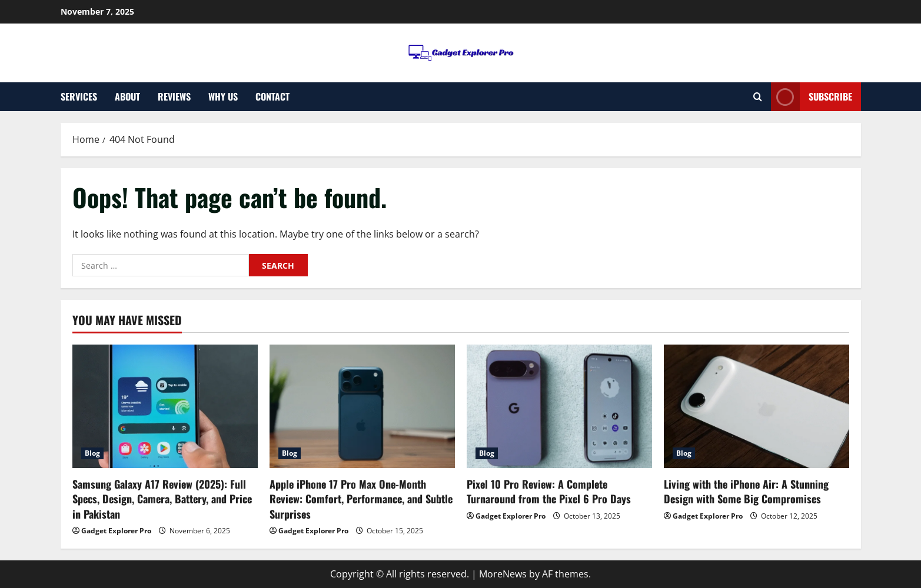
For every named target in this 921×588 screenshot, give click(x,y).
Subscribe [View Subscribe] (812, 97)
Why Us (223, 96)
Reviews (174, 96)
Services (79, 96)
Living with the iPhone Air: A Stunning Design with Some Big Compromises (746, 491)
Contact (272, 96)
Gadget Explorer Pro (116, 531)
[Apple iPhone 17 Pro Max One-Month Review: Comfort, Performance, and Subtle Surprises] (362, 406)
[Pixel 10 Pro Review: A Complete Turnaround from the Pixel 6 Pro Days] (559, 406)
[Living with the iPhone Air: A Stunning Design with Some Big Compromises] (757, 406)
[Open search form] (758, 97)
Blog (92, 453)
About (127, 96)
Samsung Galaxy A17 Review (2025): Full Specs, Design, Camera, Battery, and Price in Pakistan (162, 499)
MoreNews (503, 574)
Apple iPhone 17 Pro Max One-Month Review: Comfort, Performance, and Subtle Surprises (361, 499)
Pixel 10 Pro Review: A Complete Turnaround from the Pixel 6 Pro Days (549, 491)
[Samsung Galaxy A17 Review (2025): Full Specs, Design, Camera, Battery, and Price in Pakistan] (165, 406)
